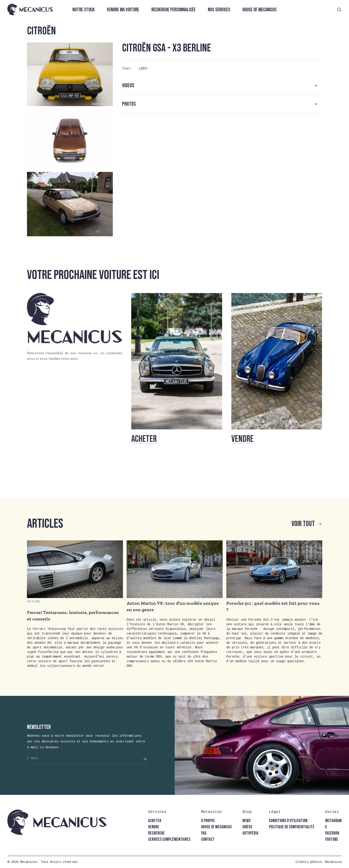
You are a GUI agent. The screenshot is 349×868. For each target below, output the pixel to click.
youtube (332, 840)
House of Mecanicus (260, 10)
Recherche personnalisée (173, 10)
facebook (332, 833)
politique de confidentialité (292, 827)
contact (208, 840)
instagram (333, 821)
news (247, 821)
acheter (155, 821)
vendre (154, 827)
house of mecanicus (216, 827)
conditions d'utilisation (288, 821)
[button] (222, 86)
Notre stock (84, 10)
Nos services (219, 10)
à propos (208, 821)
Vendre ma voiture (123, 10)
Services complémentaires (169, 840)
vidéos (247, 827)
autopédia (250, 833)
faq (204, 833)
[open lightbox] (70, 74)
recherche (156, 833)
